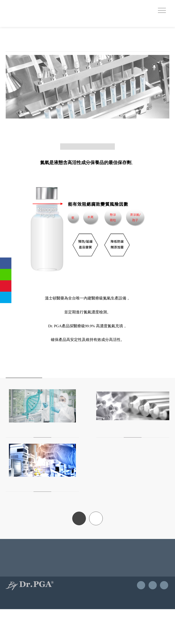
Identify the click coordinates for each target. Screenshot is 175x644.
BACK (79, 550)
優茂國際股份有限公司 (29, 11)
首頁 (11, 57)
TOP (96, 550)
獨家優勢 (28, 57)
